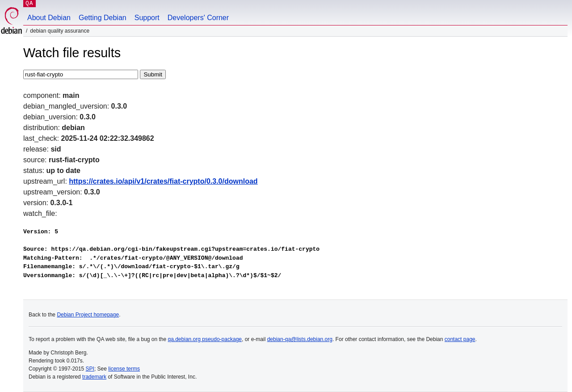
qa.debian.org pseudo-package (205, 339)
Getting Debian (103, 18)
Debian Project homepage (88, 315)
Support (147, 18)
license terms (124, 369)
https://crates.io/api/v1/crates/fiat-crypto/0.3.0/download (163, 181)
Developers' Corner (198, 18)
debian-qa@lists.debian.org (300, 339)
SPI (90, 369)
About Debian (49, 18)
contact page (460, 339)
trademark (94, 377)
